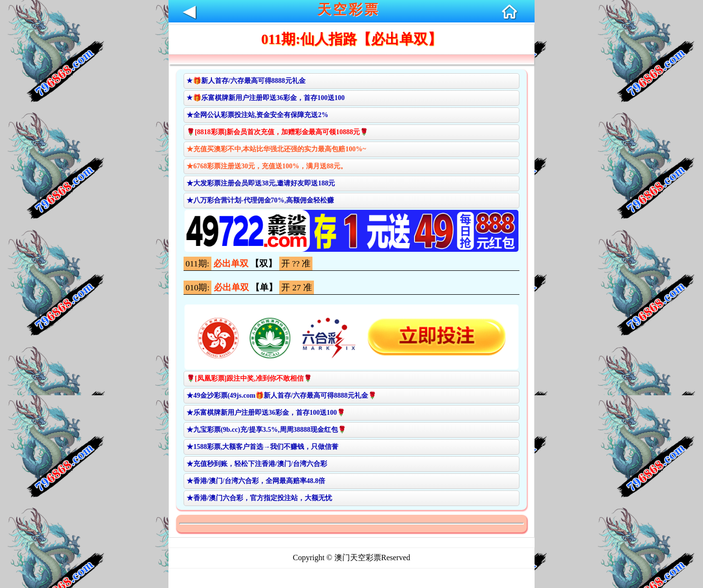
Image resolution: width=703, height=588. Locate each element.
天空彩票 (349, 10)
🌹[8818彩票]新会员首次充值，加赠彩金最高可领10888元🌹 (277, 132)
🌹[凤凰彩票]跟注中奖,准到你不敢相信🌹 (249, 378)
